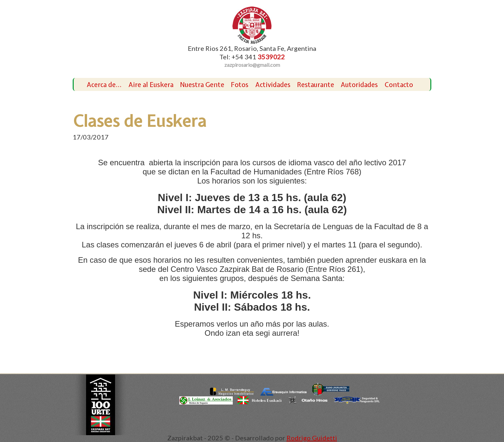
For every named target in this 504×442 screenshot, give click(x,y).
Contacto (399, 85)
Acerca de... (104, 85)
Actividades (273, 85)
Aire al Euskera (151, 85)
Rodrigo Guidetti (312, 438)
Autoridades (359, 85)
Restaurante (316, 85)
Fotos (240, 85)
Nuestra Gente (202, 85)
